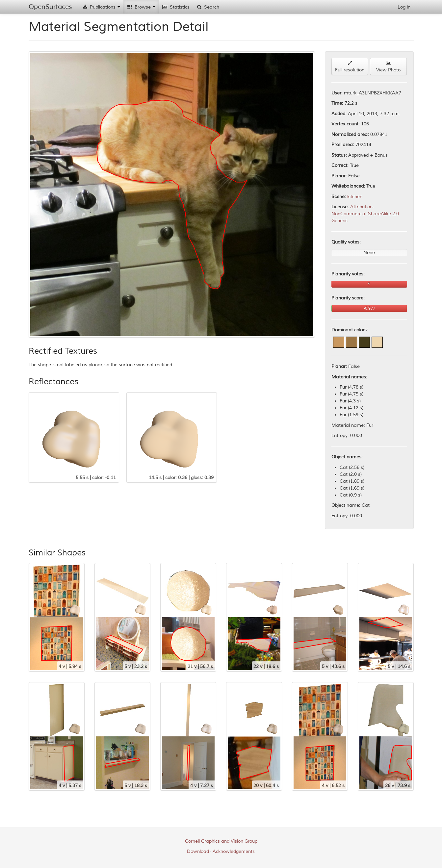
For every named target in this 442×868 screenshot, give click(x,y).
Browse (141, 7)
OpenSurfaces (50, 7)
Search (208, 7)
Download (198, 851)
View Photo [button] (388, 67)
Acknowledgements (234, 851)
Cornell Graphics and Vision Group (221, 841)
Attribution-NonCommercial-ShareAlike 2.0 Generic (365, 214)
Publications (101, 7)
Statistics (176, 7)
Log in (404, 7)
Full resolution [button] (350, 67)
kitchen (355, 197)
